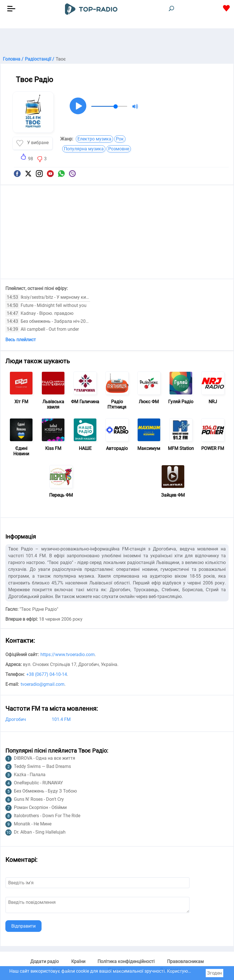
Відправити (23, 926)
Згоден (214, 973)
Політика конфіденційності (126, 961)
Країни (78, 961)
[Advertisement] (117, 42)
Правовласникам (185, 961)
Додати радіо (45, 961)
